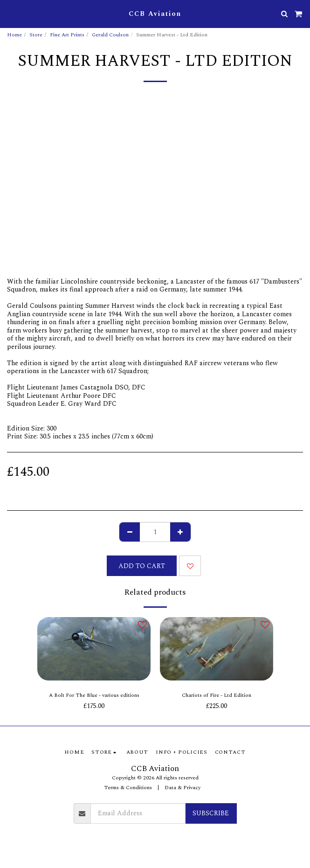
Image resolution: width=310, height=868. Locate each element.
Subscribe (211, 813)
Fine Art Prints (67, 35)
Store (36, 35)
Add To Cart (142, 566)
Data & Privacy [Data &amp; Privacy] (183, 788)
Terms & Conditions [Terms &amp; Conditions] (128, 788)
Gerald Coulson (110, 35)
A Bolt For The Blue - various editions (94, 695)
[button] (10, 14)
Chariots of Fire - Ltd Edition (217, 695)
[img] (94, 649)
